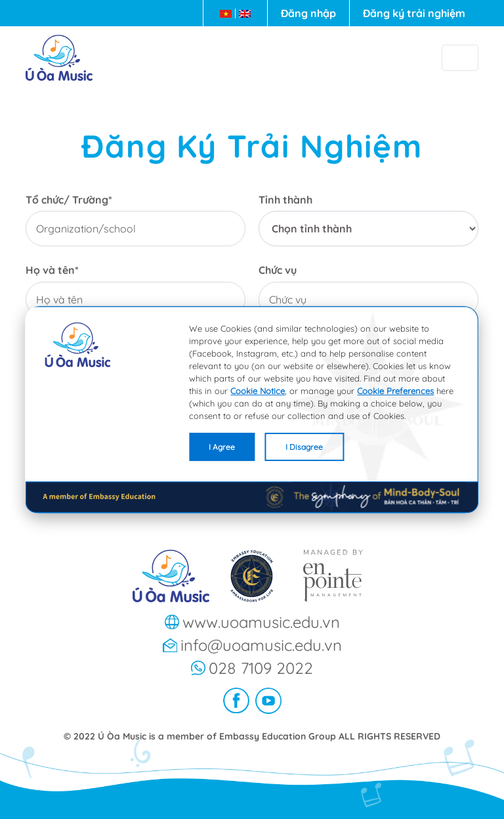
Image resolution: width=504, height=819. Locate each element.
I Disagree (304, 446)
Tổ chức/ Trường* (69, 200)
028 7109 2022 (261, 668)
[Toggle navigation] (460, 58)
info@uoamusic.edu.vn (261, 645)
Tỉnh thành (285, 200)
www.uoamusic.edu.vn (261, 622)
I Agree (222, 446)
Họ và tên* (52, 270)
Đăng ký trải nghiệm (414, 13)
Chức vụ (278, 270)
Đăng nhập (308, 13)
